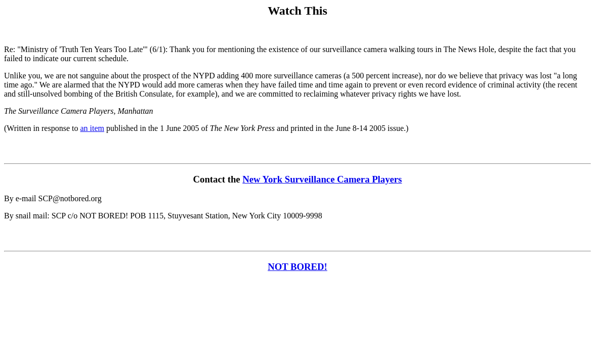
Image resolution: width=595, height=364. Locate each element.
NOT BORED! (297, 267)
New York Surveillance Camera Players (322, 179)
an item (92, 128)
